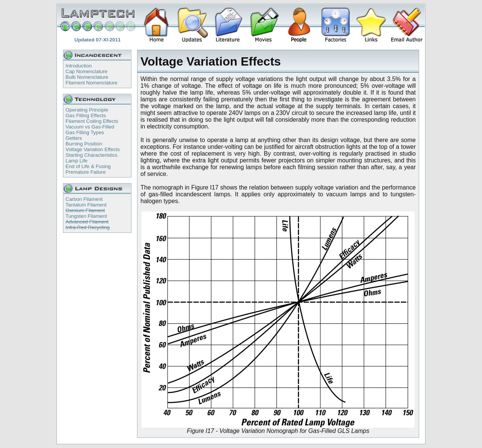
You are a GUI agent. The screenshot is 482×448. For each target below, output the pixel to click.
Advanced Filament (87, 222)
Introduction (79, 66)
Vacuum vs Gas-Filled (90, 127)
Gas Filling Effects (86, 115)
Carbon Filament (84, 199)
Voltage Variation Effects (93, 149)
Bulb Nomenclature (87, 77)
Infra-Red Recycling (88, 227)
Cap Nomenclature (86, 71)
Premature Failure (86, 172)
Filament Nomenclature (92, 83)
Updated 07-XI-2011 (98, 40)
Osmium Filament (85, 210)
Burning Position (84, 144)
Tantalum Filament (86, 205)
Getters (74, 138)
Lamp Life (77, 161)
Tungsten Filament (86, 216)
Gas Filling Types (85, 132)
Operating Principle (87, 110)
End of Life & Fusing (88, 166)
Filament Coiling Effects (92, 121)
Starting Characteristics (92, 155)
